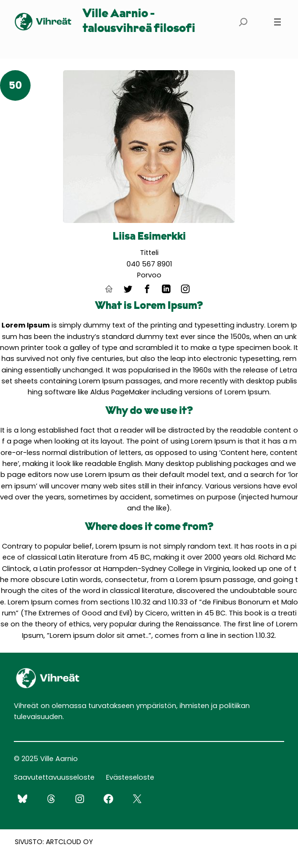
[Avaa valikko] (277, 22)
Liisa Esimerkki (149, 237)
